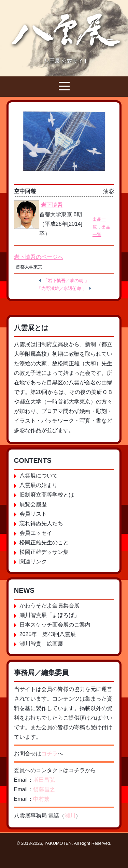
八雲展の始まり (39, 485)
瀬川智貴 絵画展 (41, 644)
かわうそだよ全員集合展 (49, 606)
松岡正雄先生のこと (44, 542)
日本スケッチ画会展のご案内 (55, 625)
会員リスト (33, 514)
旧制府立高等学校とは (47, 495)
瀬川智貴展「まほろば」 (49, 615)
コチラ (49, 754)
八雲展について (39, 476)
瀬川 (70, 816)
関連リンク (33, 562)
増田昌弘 (44, 780)
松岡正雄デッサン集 (44, 552)
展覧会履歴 (33, 504)
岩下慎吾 (52, 205)
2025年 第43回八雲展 (48, 634)
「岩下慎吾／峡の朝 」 (66, 281)
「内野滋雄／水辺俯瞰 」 (62, 288)
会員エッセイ (36, 533)
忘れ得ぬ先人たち (41, 523)
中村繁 (41, 799)
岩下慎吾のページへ (39, 257)
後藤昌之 (44, 789)
